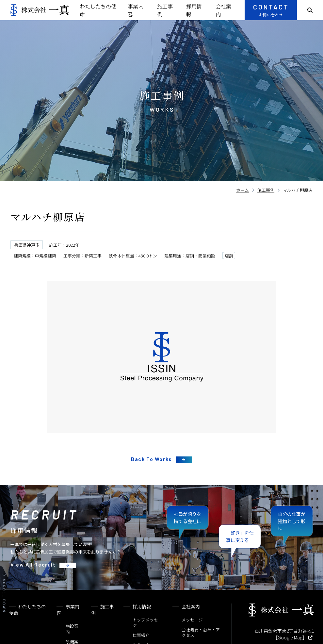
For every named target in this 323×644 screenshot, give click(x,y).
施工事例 (103, 610)
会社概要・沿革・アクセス (201, 632)
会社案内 (191, 606)
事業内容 (68, 610)
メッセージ (192, 620)
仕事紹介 (141, 635)
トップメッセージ (147, 623)
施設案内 (72, 629)
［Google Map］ (290, 637)
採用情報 (142, 606)
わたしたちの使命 (27, 610)
